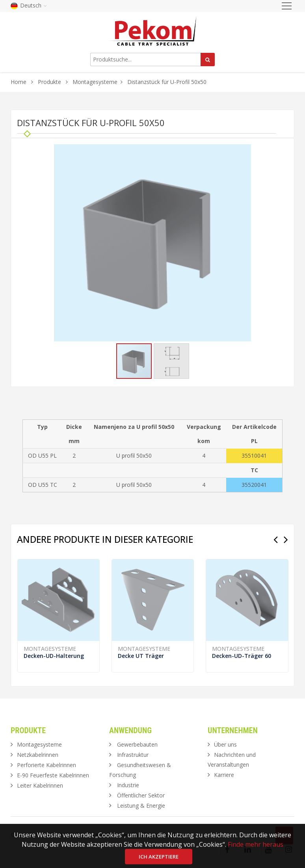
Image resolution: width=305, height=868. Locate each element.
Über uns (225, 744)
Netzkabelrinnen (38, 755)
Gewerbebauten (137, 744)
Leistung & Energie (141, 806)
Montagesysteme (95, 82)
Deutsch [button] (29, 5)
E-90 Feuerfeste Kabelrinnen (53, 775)
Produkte (50, 82)
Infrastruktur (133, 755)
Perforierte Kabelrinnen (46, 765)
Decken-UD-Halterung (54, 656)
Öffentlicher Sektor (141, 795)
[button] (244, 151)
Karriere (224, 775)
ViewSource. (176, 834)
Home (19, 82)
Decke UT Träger (141, 656)
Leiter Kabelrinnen (40, 785)
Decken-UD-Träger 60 (242, 656)
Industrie (128, 785)
